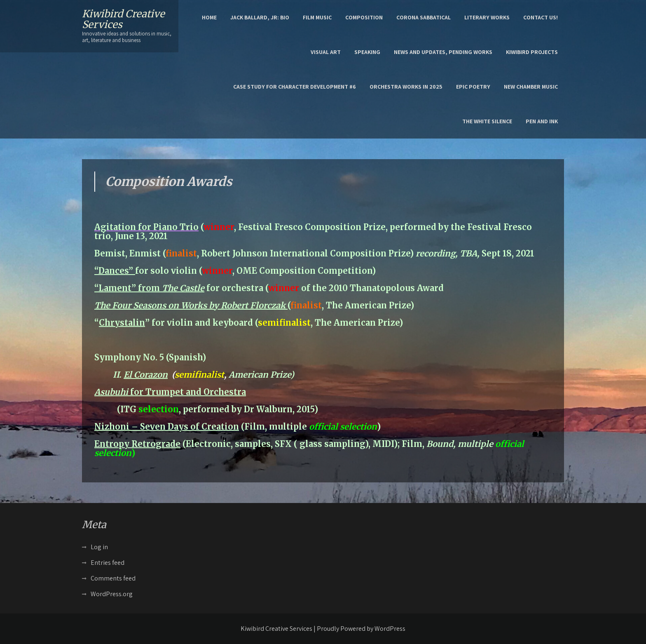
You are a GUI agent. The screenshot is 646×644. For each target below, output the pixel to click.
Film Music (317, 17)
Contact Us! (541, 17)
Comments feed (113, 578)
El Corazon (146, 375)
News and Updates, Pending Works (443, 52)
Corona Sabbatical (424, 17)
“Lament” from (149, 288)
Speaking (367, 52)
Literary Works (487, 17)
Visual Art (326, 52)
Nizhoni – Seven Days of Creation (167, 427)
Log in (99, 547)
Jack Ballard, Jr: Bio (260, 17)
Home (209, 17)
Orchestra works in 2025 (406, 87)
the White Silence (487, 121)
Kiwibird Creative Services (123, 19)
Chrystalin (122, 323)
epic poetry (473, 87)
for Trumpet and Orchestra (170, 392)
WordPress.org (112, 594)
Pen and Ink (542, 121)
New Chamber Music (531, 87)
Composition (364, 17)
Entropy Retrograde (137, 444)
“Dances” (115, 271)
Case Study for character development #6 (295, 87)
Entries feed (108, 563)
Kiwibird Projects (532, 52)
